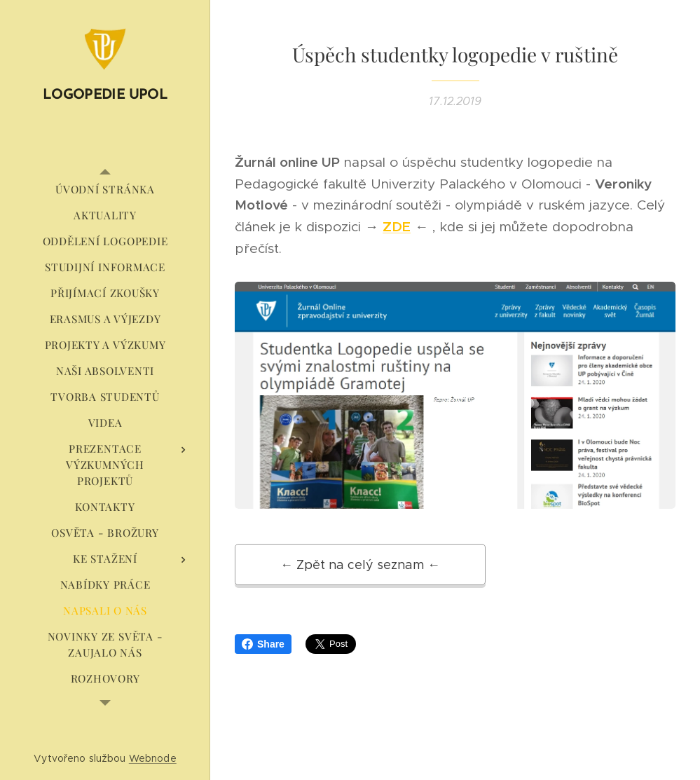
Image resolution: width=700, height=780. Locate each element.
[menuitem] (105, 190)
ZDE (397, 226)
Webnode (153, 758)
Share (263, 644)
